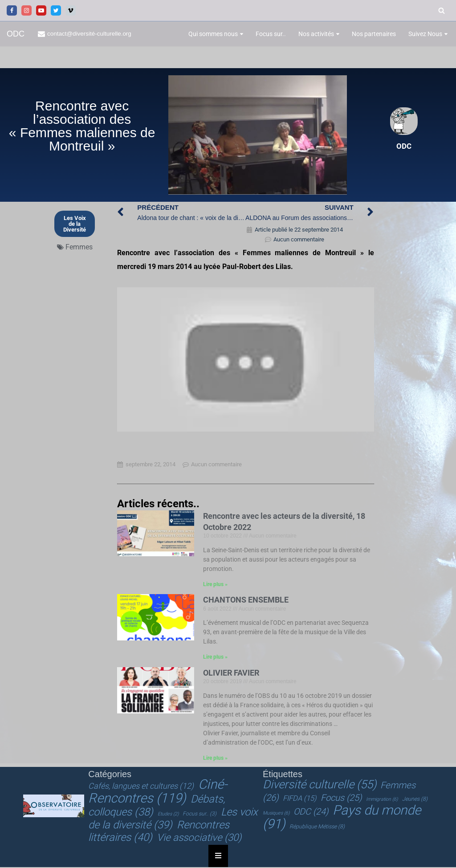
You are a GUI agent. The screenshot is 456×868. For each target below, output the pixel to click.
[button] (242, 34)
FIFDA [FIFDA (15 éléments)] (299, 800)
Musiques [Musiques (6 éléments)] (276, 814)
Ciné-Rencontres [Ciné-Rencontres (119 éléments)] (157, 793)
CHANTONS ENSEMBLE (246, 601)
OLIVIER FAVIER (231, 674)
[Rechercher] (442, 10)
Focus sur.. (271, 34)
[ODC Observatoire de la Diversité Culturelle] (16, 34)
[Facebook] (12, 10)
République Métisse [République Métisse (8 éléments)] (317, 828)
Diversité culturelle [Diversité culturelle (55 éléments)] (320, 786)
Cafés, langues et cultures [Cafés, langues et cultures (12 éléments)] (141, 788)
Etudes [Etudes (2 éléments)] (168, 815)
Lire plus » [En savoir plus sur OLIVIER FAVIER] (215, 760)
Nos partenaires (374, 34)
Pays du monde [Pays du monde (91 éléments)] (342, 818)
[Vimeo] (71, 10)
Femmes (79, 247)
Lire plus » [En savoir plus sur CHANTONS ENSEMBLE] (215, 659)
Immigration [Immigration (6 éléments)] (382, 801)
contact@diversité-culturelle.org (90, 34)
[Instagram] (26, 10)
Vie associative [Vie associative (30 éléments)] (199, 839)
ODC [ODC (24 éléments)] (311, 813)
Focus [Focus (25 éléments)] (341, 799)
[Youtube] (41, 10)
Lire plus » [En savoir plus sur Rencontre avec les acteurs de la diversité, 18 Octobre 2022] (215, 586)
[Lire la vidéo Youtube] (245, 360)
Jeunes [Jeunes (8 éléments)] (415, 800)
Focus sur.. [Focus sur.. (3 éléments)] (199, 815)
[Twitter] (56, 10)
